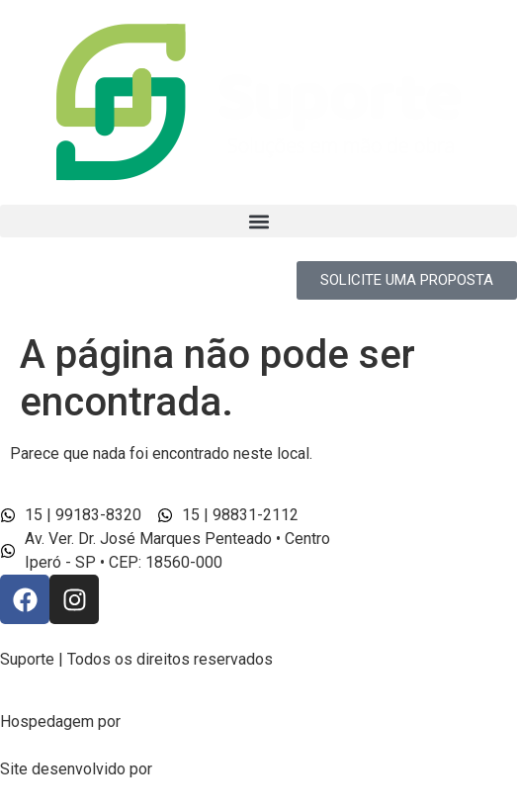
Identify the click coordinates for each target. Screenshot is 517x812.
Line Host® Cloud (190, 722)
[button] (258, 221)
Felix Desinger (210, 769)
